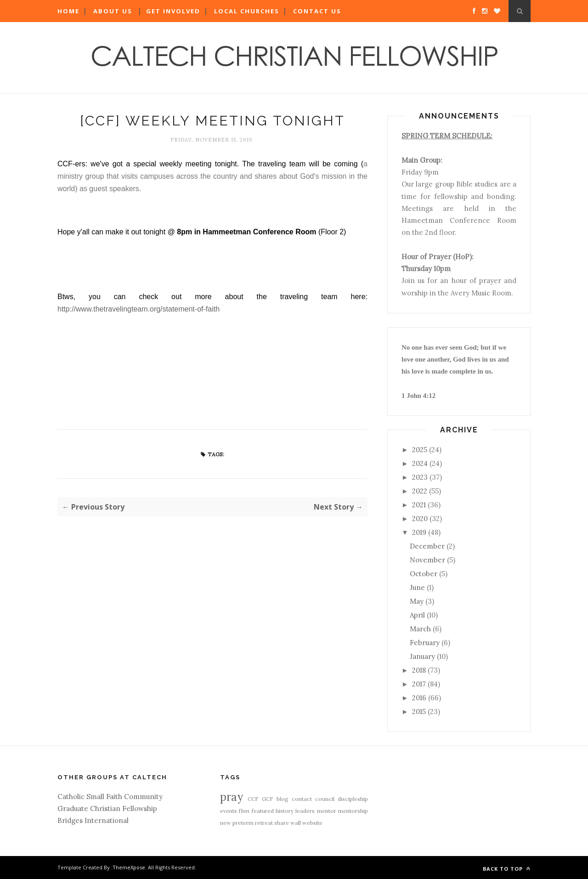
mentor (327, 811)
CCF (253, 799)
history (285, 811)
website (312, 823)
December (427, 546)
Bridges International (93, 820)
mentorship (353, 811)
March (420, 629)
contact (302, 799)
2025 (420, 450)
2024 (420, 463)
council (325, 799)
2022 (420, 491)
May (417, 601)
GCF (268, 799)
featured (263, 811)
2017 (419, 684)
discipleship (353, 799)
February (425, 643)
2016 (419, 698)
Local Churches (247, 11)
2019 (419, 532)
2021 (419, 505)
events (229, 811)
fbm (244, 811)
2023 (420, 477)
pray (232, 797)
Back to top (507, 869)
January (422, 656)
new (226, 823)
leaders (305, 811)
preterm (243, 823)
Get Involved (173, 11)
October (424, 574)
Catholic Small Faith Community (110, 797)
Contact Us (317, 11)
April (417, 615)
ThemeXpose (129, 867)
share (282, 823)
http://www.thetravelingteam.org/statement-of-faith (139, 309)
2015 (419, 712)
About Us (113, 11)
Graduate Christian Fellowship (107, 808)
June (417, 587)
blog (283, 799)
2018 (419, 670)
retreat (264, 823)
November (427, 560)
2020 (420, 519)
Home (68, 11)
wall (296, 823)
